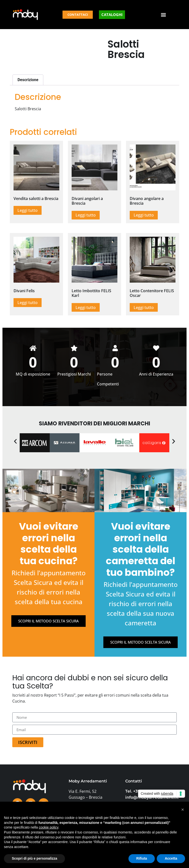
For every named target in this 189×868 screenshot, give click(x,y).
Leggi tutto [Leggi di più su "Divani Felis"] (28, 303)
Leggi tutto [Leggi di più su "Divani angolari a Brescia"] (86, 215)
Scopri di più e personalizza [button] (34, 858)
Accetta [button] (171, 858)
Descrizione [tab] (28, 80)
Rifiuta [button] (142, 858)
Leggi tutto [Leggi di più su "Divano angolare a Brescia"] (144, 215)
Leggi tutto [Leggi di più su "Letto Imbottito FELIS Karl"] (86, 307)
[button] (164, 15)
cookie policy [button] (49, 827)
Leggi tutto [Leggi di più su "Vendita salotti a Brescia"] (28, 210)
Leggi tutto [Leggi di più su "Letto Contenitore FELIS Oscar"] (144, 307)
